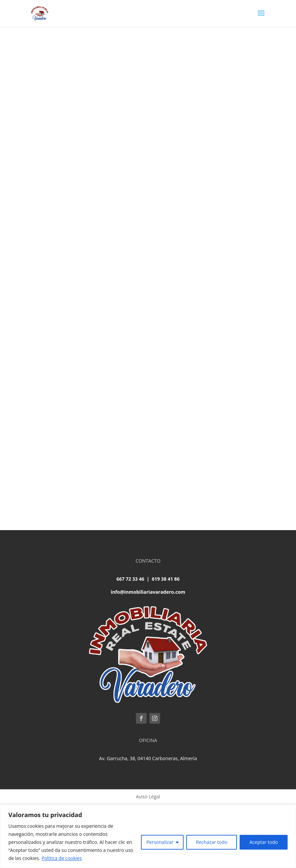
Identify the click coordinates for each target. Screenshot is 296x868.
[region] (148, 836)
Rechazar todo (212, 842)
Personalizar (160, 842)
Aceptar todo (264, 842)
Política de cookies (62, 858)
